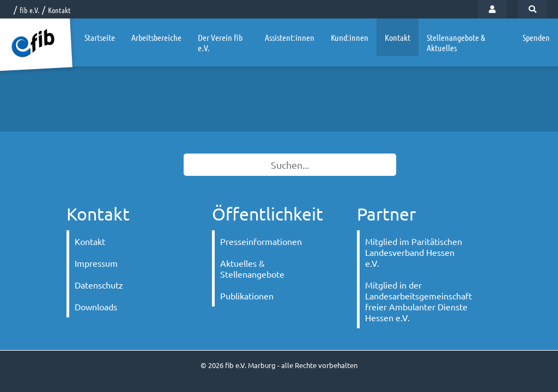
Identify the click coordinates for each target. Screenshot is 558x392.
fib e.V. (29, 10)
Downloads (96, 307)
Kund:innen (350, 37)
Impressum (96, 263)
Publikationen (247, 296)
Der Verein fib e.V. (220, 42)
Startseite (100, 37)
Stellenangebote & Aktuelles (456, 42)
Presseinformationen (261, 241)
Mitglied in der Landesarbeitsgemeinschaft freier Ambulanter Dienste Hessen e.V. (418, 301)
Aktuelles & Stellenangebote (252, 268)
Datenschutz (99, 285)
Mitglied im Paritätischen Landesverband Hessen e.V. (414, 252)
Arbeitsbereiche (156, 37)
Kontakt (59, 10)
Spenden (536, 37)
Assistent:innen (290, 37)
